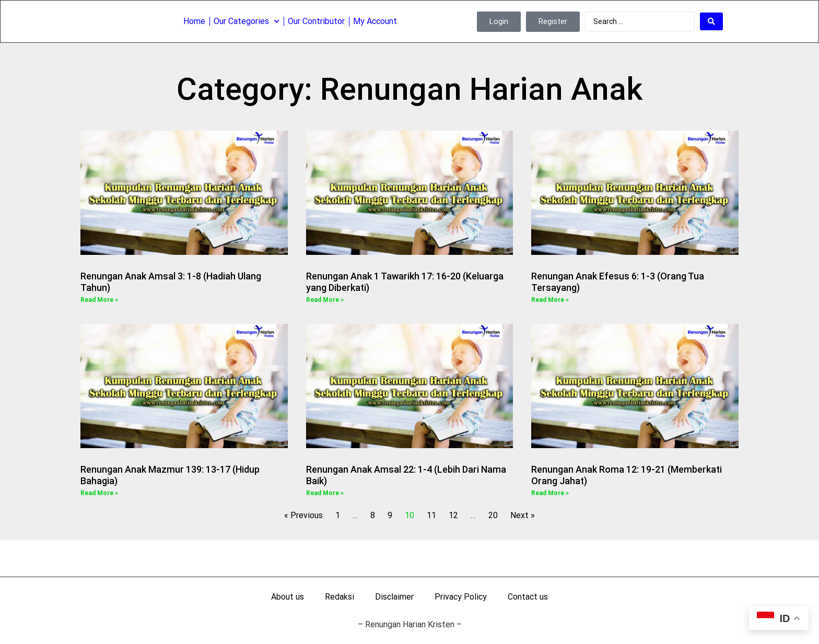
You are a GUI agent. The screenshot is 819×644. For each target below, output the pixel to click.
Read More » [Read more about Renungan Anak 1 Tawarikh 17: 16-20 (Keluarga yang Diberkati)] (325, 300)
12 (453, 515)
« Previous (303, 515)
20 (493, 515)
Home (194, 21)
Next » (523, 515)
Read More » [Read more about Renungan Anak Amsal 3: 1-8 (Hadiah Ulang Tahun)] (99, 300)
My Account (375, 21)
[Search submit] (711, 21)
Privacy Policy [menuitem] (461, 597)
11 (431, 515)
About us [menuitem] (288, 597)
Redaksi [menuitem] (340, 597)
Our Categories (247, 21)
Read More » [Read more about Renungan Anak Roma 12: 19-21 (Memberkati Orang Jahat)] (550, 493)
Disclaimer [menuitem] (394, 597)
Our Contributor (316, 21)
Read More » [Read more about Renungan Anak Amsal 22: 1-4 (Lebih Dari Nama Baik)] (325, 493)
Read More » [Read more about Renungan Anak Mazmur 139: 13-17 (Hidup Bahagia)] (99, 493)
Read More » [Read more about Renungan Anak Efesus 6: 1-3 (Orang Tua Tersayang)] (550, 300)
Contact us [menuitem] (528, 597)
